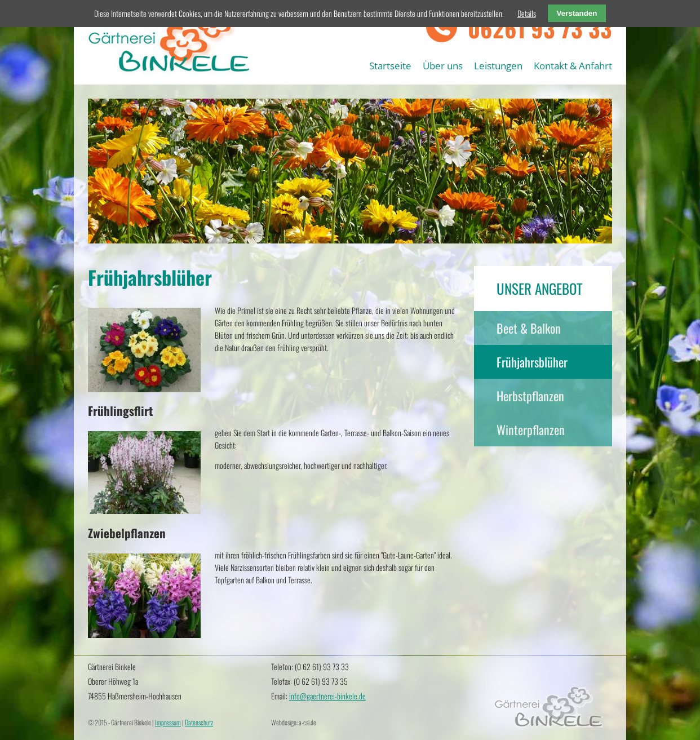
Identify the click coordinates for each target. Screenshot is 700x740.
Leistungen (498, 66)
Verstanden (577, 13)
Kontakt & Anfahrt (573, 66)
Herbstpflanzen (530, 396)
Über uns (443, 66)
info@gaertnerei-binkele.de (327, 696)
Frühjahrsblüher (532, 362)
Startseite (390, 66)
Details (527, 13)
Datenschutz (199, 722)
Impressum (168, 722)
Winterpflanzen (531, 429)
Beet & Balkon (529, 328)
